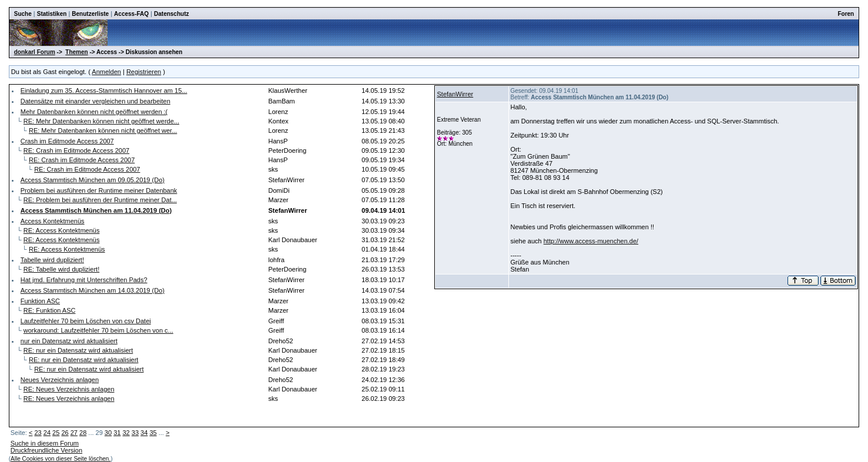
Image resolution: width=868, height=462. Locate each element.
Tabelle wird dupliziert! (52, 260)
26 (65, 433)
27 (74, 433)
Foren (846, 14)
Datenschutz (171, 14)
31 (117, 433)
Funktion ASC (40, 301)
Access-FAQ (131, 14)
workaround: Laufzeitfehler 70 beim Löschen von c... (98, 330)
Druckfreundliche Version (46, 450)
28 (83, 433)
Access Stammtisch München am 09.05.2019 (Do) (93, 180)
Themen (76, 52)
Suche (23, 14)
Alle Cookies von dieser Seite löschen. (61, 459)
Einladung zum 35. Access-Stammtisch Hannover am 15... (104, 91)
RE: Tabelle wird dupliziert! (61, 269)
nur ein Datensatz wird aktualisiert (69, 341)
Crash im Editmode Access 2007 (67, 141)
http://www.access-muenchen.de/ (591, 241)
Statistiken (52, 14)
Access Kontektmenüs (53, 221)
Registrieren (144, 72)
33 (135, 433)
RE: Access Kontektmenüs (62, 230)
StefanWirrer (455, 94)
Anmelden (106, 72)
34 (144, 433)
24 (47, 433)
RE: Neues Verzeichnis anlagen (69, 389)
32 (126, 433)
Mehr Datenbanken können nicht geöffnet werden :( (94, 112)
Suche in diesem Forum (45, 443)
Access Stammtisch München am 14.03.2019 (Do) (93, 290)
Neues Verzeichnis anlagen (60, 380)
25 (56, 433)
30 (108, 433)
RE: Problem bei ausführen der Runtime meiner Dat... (100, 200)
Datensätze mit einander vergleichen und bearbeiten (95, 101)
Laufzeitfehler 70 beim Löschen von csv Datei (86, 321)
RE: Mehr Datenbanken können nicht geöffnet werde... (101, 121)
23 (38, 433)
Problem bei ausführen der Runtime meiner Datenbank (99, 190)
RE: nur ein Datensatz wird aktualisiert (78, 350)
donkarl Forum (35, 52)
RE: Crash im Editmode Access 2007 (76, 150)
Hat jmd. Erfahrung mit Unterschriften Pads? (84, 280)
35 (153, 433)
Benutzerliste (90, 14)
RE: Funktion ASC (50, 310)
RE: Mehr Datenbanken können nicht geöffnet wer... (103, 130)
